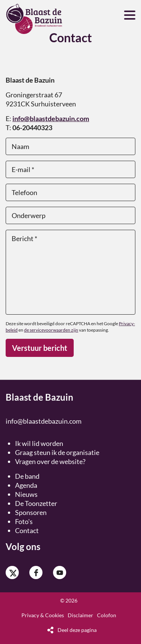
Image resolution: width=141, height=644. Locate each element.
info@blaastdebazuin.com (51, 118)
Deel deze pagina (77, 630)
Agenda (26, 485)
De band (27, 476)
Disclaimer (80, 615)
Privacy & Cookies (43, 615)
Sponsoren (31, 512)
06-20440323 (32, 128)
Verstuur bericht (40, 348)
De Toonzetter (36, 503)
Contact (27, 530)
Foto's (24, 521)
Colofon (107, 615)
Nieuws (26, 494)
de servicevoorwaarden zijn (51, 330)
